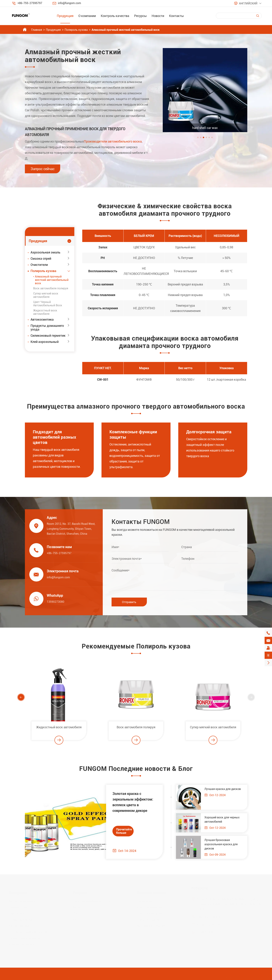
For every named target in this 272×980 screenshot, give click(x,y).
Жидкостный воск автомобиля (45, 312)
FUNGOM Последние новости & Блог (136, 770)
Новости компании (149, 912)
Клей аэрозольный (45, 342)
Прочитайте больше (122, 831)
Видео (77, 906)
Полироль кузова (76, 30)
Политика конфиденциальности (238, 975)
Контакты (176, 16)
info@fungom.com (69, 3)
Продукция (65, 16)
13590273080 (54, 602)
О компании (87, 16)
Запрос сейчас (43, 169)
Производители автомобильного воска (113, 141)
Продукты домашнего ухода (47, 327)
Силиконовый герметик (48, 336)
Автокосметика (42, 319)
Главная (37, 30)
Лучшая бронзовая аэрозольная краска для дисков (223, 844)
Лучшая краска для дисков (224, 789)
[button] (198, 137)
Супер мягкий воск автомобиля (46, 295)
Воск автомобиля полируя (51, 288)
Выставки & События (151, 924)
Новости (158, 16)
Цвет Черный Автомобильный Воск (48, 304)
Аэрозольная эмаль (45, 252)
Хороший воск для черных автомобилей (224, 820)
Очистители (39, 265)
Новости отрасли (148, 918)
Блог (76, 918)
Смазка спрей (41, 259)
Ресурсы (140, 16)
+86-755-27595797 (30, 3)
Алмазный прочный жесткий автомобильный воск (126, 30)
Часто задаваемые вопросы (92, 899)
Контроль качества (115, 16)
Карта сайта (200, 975)
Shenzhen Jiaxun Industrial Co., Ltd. (58, 975)
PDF (76, 912)
